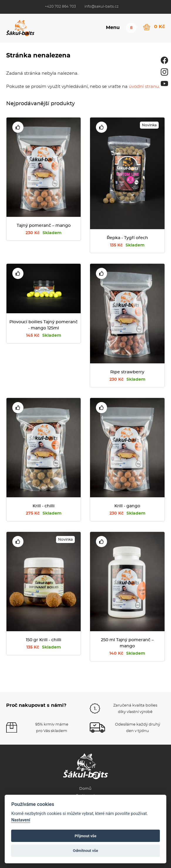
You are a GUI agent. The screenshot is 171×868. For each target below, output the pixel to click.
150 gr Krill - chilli (44, 640)
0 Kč (159, 27)
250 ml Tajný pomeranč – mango (127, 643)
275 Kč (44, 513)
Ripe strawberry (127, 372)
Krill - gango (127, 506)
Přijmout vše (85, 836)
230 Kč (44, 233)
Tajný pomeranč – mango (44, 226)
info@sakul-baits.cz (101, 6)
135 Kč (127, 245)
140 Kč (127, 653)
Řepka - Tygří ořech (127, 238)
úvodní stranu (144, 87)
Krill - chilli (44, 506)
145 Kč (44, 336)
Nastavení (21, 820)
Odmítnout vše (86, 851)
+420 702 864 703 (60, 6)
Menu (113, 28)
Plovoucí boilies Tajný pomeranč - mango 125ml (44, 325)
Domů (85, 789)
